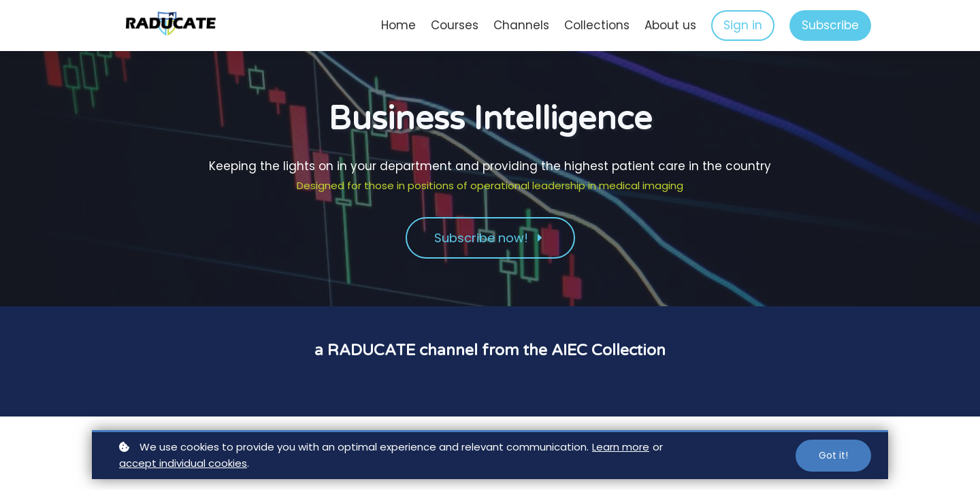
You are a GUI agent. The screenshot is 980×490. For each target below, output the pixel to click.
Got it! (833, 455)
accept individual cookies (183, 463)
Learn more (621, 447)
